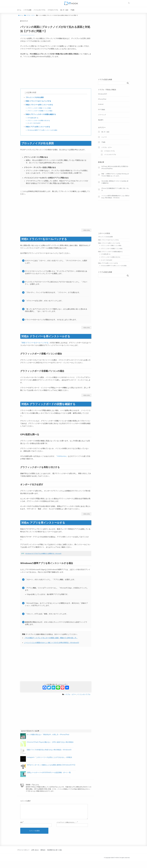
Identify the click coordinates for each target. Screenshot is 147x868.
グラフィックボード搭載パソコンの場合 (39, 108)
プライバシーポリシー (23, 853)
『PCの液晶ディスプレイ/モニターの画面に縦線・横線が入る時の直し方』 (51, 638)
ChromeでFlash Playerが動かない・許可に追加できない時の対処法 (50, 742)
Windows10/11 (103, 94)
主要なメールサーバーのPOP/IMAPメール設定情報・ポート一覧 (49, 772)
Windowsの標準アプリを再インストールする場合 (42, 130)
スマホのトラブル (53, 10)
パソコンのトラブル (39, 10)
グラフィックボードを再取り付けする (39, 120)
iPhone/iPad (102, 99)
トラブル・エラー (70, 694)
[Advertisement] (56, 73)
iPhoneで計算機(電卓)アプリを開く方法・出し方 (115, 189)
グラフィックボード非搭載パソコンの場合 (40, 111)
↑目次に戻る (86, 230)
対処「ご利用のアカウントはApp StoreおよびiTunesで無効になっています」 (115, 175)
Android (101, 104)
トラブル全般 (27, 10)
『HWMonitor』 (62, 456)
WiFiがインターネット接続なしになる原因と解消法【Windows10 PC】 (51, 765)
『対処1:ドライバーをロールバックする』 (35, 343)
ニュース (104, 137)
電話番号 (101, 120)
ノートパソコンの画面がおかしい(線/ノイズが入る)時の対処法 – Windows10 (51, 643)
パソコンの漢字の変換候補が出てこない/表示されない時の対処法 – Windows (115, 197)
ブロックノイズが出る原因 (35, 97)
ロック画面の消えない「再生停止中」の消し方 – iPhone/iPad (48, 735)
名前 (21, 825)
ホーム (19, 10)
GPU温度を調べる (33, 118)
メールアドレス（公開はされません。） (67, 825)
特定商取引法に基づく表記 (55, 853)
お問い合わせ (35, 853)
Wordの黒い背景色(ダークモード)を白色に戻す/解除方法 (115, 182)
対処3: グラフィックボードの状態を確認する (41, 114)
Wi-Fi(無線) (102, 110)
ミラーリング (102, 115)
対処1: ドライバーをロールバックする (38, 101)
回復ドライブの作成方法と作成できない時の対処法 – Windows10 (49, 750)
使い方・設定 (64, 10)
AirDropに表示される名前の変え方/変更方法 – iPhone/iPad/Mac (115, 167)
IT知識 (72, 10)
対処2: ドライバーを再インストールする (39, 105)
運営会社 (43, 853)
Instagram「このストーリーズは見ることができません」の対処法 (49, 757)
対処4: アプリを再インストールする (38, 127)
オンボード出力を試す (34, 123)
